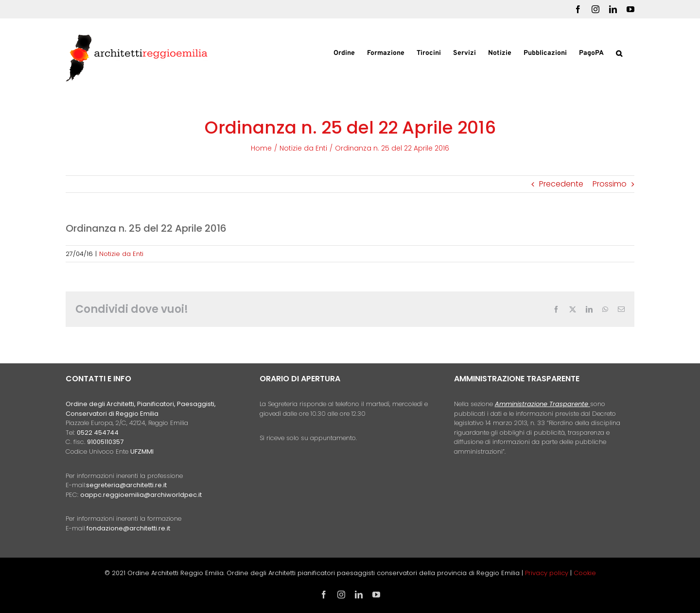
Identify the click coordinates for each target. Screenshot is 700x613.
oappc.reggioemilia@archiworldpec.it (141, 495)
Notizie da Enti (121, 254)
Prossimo (610, 184)
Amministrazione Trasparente (542, 404)
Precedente (561, 184)
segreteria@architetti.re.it (126, 485)
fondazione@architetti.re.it (128, 528)
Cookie (585, 573)
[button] (619, 52)
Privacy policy (548, 573)
